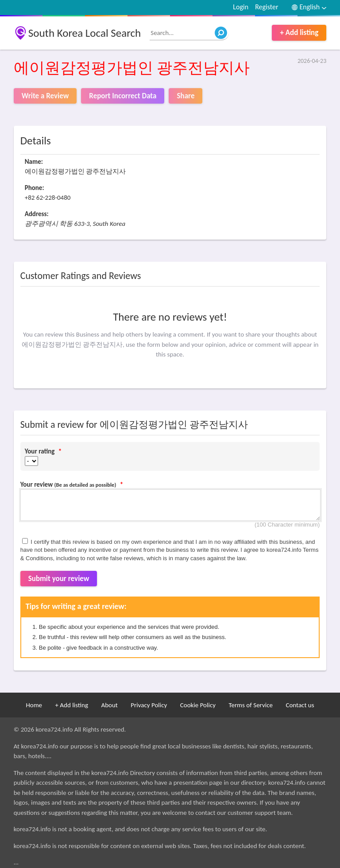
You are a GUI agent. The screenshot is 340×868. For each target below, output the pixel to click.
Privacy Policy (149, 705)
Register (267, 7)
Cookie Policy (198, 705)
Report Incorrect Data (123, 96)
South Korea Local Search (85, 33)
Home (34, 705)
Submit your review (59, 579)
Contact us (300, 705)
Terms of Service (251, 705)
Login (241, 7)
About (109, 705)
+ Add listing (299, 33)
